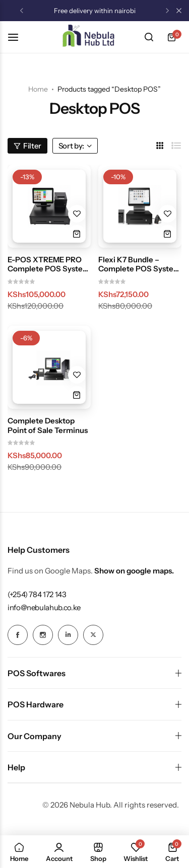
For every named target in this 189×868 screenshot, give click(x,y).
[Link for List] (176, 146)
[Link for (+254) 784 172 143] (37, 594)
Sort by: (75, 146)
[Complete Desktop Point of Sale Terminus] (49, 367)
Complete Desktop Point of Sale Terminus (48, 425)
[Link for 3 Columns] (160, 146)
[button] (22, 11)
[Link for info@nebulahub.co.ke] (44, 607)
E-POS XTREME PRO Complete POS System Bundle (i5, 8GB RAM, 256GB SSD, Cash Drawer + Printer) (49, 264)
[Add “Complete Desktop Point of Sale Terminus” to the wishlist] (77, 375)
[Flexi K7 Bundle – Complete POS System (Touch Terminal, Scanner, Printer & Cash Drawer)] (140, 206)
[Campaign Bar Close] (179, 11)
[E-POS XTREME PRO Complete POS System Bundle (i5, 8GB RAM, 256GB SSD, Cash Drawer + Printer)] (49, 206)
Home (38, 89)
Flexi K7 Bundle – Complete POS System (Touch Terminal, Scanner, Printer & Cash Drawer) (139, 264)
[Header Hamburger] (18, 37)
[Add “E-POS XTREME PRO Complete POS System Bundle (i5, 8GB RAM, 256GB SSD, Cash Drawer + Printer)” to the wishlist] (77, 214)
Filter (27, 146)
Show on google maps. (134, 571)
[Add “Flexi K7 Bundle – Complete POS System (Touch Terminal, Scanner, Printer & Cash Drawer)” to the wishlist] (168, 214)
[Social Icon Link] (18, 635)
